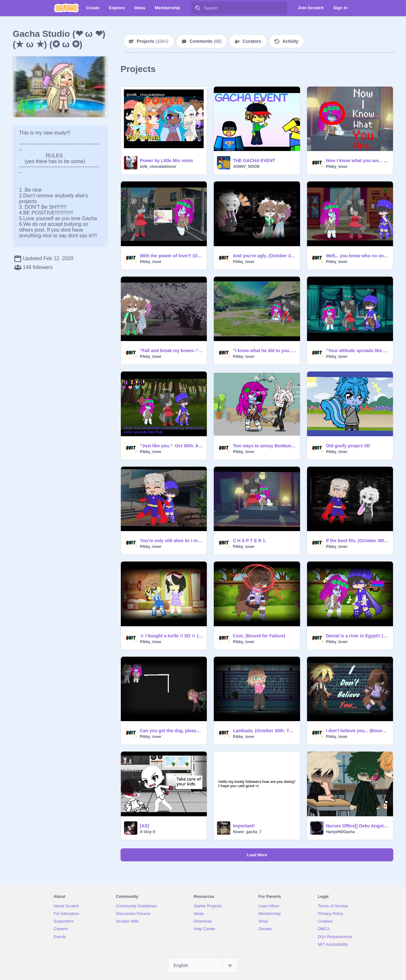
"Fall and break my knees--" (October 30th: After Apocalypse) (171, 351)
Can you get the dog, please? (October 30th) (171, 731)
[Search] (198, 8)
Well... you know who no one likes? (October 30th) (358, 256)
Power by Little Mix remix (167, 161)
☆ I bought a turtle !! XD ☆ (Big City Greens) (171, 636)
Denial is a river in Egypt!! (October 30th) (358, 636)
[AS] (144, 826)
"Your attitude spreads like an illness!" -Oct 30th (358, 351)
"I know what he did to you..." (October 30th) (264, 351)
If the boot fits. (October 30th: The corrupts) (358, 541)
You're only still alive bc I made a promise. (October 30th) (171, 541)
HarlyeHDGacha (341, 832)
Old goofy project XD (348, 446)
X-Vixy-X (147, 832)
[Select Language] (203, 965)
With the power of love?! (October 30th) (171, 256)
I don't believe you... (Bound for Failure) (358, 731)
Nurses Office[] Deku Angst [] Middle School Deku (358, 826)
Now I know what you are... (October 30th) (358, 161)
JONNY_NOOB (246, 167)
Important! (244, 826)
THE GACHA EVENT (254, 161)
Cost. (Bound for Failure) (259, 636)
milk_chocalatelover (158, 167)
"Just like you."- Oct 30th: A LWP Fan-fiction (171, 446)
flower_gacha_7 (247, 832)
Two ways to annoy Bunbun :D (264, 446)
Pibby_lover (337, 167)
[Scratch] (66, 8)
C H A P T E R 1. (249, 541)
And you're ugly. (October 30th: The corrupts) (264, 256)
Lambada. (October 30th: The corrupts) (264, 731)
